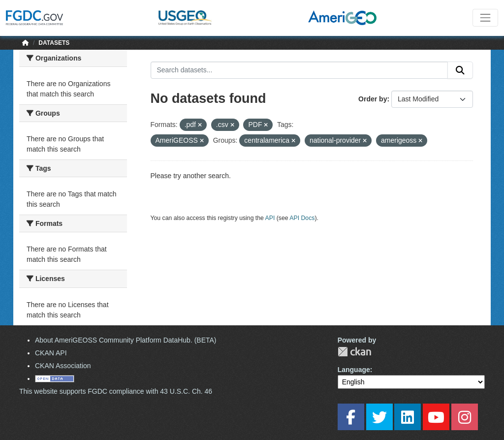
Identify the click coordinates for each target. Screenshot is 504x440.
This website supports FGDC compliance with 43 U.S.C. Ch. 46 (116, 391)
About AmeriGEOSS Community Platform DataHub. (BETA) (126, 340)
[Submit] (460, 70)
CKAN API (51, 353)
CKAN (354, 352)
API (270, 218)
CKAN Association (63, 366)
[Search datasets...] (299, 70)
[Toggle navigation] (485, 18)
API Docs (302, 218)
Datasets (54, 43)
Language (354, 370)
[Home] (26, 43)
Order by (373, 99)
